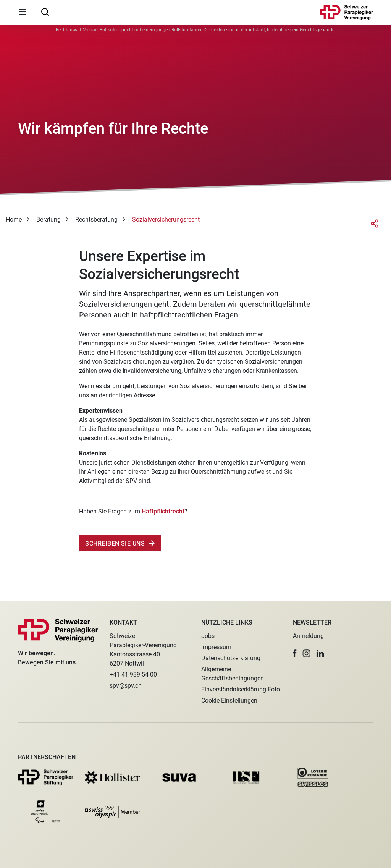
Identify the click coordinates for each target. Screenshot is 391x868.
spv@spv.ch (126, 686)
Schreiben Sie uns (114, 543)
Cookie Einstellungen (229, 700)
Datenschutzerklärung (231, 658)
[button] (295, 653)
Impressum (216, 647)
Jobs (208, 636)
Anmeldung (308, 636)
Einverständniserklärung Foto (241, 689)
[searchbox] (45, 11)
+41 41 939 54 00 (133, 674)
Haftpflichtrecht (163, 511)
